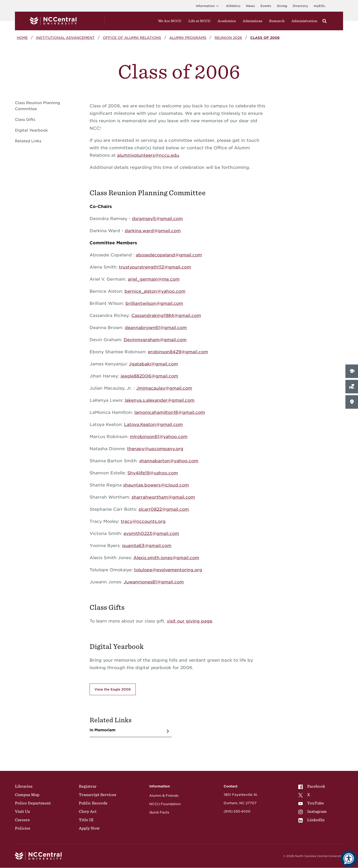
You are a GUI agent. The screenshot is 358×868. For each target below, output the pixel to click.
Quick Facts (159, 812)
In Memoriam (103, 730)
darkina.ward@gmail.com (153, 231)
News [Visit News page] (250, 6)
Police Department (33, 803)
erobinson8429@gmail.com (178, 352)
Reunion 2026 (228, 38)
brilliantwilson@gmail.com (154, 303)
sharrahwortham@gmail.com (163, 497)
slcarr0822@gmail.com (164, 509)
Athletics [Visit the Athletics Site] (233, 6)
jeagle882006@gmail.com (149, 376)
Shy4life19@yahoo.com (153, 473)
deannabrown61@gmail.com (156, 328)
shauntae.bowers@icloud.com (156, 485)
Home (22, 38)
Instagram (313, 811)
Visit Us (22, 811)
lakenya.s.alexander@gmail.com (160, 400)
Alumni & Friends (164, 796)
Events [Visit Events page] (266, 6)
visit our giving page (189, 621)
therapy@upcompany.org (155, 449)
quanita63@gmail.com (147, 546)
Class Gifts (25, 120)
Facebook (312, 786)
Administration (304, 21)
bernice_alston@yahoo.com (155, 291)
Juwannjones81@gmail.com (154, 582)
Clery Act (88, 811)
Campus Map (27, 795)
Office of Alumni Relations (132, 38)
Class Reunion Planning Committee (37, 106)
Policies (23, 828)
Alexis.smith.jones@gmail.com (166, 558)
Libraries (24, 786)
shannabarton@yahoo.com (169, 461)
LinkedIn (311, 820)
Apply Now (89, 828)
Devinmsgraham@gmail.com (155, 340)
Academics (227, 21)
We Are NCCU (170, 21)
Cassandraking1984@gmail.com (166, 315)
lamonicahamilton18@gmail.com (170, 412)
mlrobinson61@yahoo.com (159, 437)
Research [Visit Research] (277, 21)
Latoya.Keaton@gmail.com (153, 424)
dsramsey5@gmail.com (157, 219)
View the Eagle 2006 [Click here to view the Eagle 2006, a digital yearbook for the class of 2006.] (113, 689)
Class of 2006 (265, 38)
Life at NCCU (200, 21)
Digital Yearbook (31, 130)
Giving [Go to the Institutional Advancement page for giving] (282, 6)
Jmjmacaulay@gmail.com (164, 388)
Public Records (93, 803)
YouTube (311, 803)
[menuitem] (313, 786)
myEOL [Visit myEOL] (320, 6)
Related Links (28, 141)
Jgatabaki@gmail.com (153, 364)
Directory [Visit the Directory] (300, 6)
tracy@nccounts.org (143, 521)
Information (208, 6)
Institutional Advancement (65, 38)
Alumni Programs (188, 38)
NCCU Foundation (165, 804)
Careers (22, 820)
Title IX (86, 820)
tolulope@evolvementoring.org (168, 570)
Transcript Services (97, 795)
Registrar (88, 786)
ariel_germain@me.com (154, 279)
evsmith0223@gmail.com (151, 533)
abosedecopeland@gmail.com (169, 255)
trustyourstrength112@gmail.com (155, 267)
